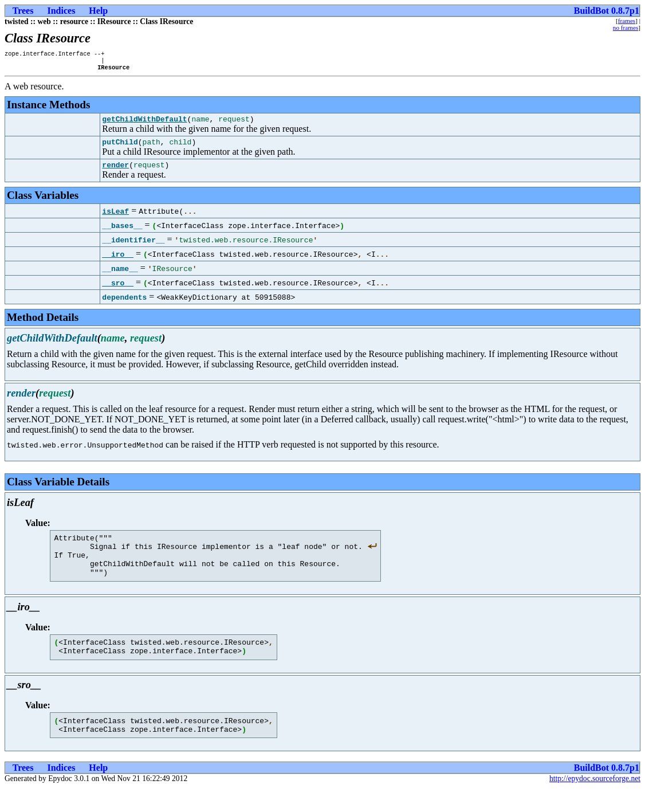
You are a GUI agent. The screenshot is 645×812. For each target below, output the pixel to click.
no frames (626, 28)
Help (98, 11)
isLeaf (115, 219)
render (115, 173)
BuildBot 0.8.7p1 (607, 11)
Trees (23, 11)
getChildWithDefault (144, 124)
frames (627, 21)
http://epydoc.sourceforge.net (595, 803)
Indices (61, 11)
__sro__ (118, 291)
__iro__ (118, 262)
